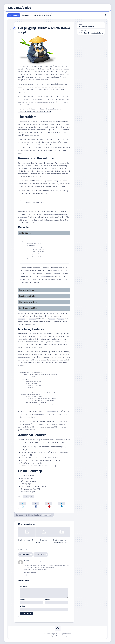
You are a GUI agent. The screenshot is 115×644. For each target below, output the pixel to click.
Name (23, 598)
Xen (24, 69)
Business (26, 16)
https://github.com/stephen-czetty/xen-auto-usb (36, 112)
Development (14, 16)
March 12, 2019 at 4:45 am (43, 559)
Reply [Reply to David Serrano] (26, 573)
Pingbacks (41, 553)
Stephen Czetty (36, 513)
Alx (68, 634)
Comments (26, 553)
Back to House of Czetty (42, 16)
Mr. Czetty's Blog (20, 8)
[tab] (44, 234)
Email (47, 598)
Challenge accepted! (25, 538)
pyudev (58, 352)
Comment (24, 585)
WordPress (57, 634)
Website (23, 604)
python (26, 497)
